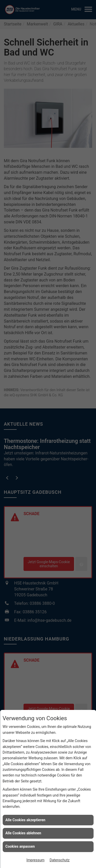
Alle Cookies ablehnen (23, 833)
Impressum (35, 860)
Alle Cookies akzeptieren (25, 820)
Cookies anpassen (20, 846)
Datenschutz (60, 860)
